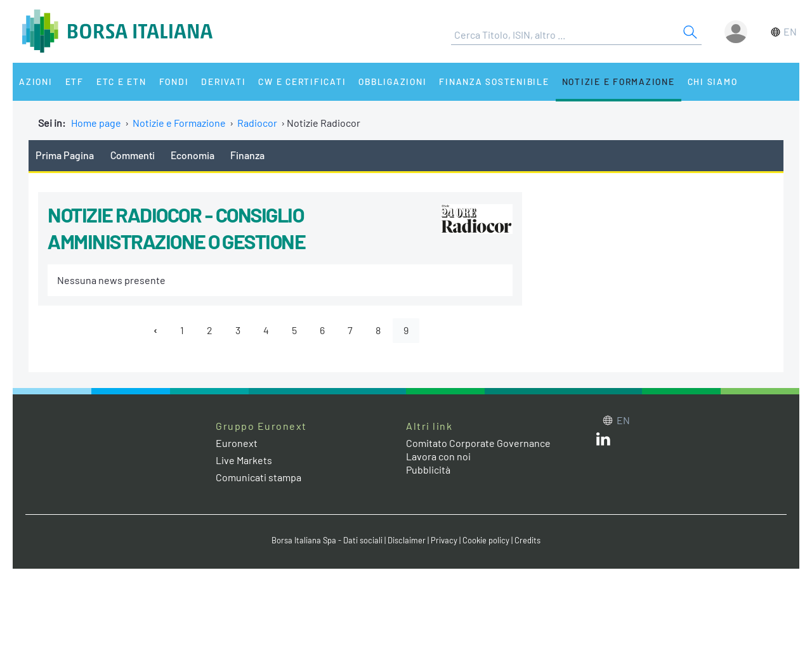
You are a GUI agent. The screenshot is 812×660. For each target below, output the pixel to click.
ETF (75, 81)
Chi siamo (713, 81)
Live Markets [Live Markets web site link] (244, 460)
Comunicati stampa (259, 477)
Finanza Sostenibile (494, 81)
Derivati (223, 81)
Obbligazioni (392, 81)
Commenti (133, 155)
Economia (193, 155)
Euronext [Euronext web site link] (237, 443)
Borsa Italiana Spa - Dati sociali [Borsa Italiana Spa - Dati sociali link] (327, 540)
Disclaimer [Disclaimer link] (407, 540)
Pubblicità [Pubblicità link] (428, 469)
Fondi (174, 81)
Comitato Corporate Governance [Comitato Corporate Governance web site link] (478, 443)
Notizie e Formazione (619, 81)
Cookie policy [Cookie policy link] (486, 540)
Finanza (247, 155)
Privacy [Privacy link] (444, 540)
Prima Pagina (65, 155)
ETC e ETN (121, 81)
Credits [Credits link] (527, 540)
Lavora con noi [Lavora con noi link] (438, 456)
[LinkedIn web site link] (603, 442)
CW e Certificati (302, 81)
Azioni (36, 81)
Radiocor (257, 123)
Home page (96, 123)
